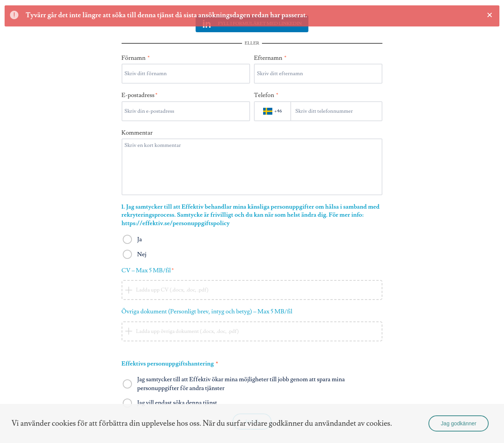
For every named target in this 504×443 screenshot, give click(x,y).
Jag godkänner (459, 423)
